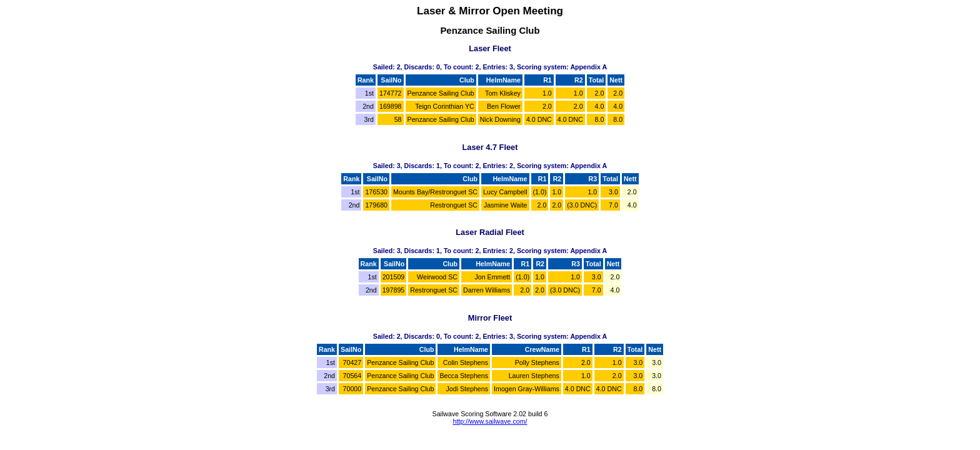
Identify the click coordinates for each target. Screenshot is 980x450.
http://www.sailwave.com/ (490, 421)
